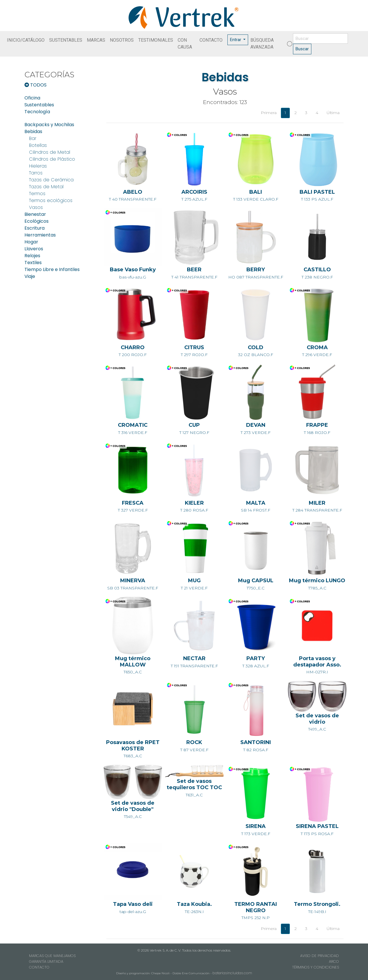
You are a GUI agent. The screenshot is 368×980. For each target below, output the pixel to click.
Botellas (38, 145)
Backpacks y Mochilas (49, 125)
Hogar (31, 242)
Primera (269, 113)
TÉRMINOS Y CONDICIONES (316, 967)
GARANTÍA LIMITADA (46, 961)
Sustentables (39, 105)
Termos (37, 194)
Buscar (302, 49)
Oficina (32, 98)
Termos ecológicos (51, 200)
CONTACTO (211, 40)
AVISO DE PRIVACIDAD (320, 956)
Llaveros (34, 249)
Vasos (36, 207)
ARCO (334, 961)
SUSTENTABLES (66, 40)
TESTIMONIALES (156, 40)
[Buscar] (320, 39)
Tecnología (37, 112)
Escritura (34, 228)
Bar (33, 138)
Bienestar (35, 214)
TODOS (36, 85)
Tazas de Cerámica (51, 180)
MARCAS (96, 40)
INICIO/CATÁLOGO (26, 40)
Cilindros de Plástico (52, 159)
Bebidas (33, 131)
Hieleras (38, 166)
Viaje (30, 276)
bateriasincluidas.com (232, 973)
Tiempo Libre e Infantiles (52, 269)
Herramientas (40, 235)
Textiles (33, 263)
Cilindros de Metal (50, 152)
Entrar (236, 40)
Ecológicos (37, 221)
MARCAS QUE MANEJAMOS (52, 956)
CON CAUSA (185, 44)
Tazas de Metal (46, 187)
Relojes (32, 256)
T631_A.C (194, 783)
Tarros (36, 173)
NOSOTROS (122, 40)
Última (333, 113)
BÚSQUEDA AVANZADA (262, 44)
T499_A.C (317, 712)
